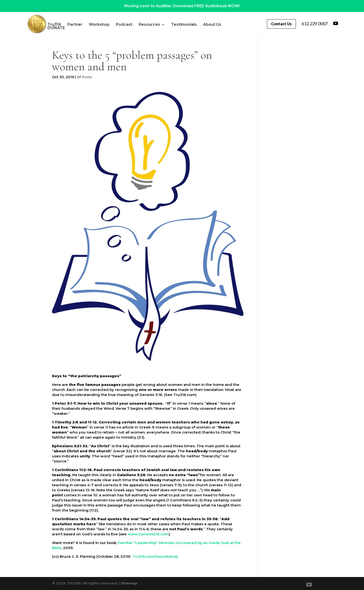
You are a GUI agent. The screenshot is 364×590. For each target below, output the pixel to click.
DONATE (97, 28)
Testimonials (200, 25)
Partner (91, 25)
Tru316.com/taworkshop (155, 556)
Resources (165, 25)
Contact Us (281, 24)
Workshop (115, 25)
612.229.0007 (315, 24)
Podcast (140, 25)
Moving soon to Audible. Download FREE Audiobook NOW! (182, 6)
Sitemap (129, 583)
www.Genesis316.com (148, 534)
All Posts (84, 77)
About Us (72, 28)
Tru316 (70, 25)
